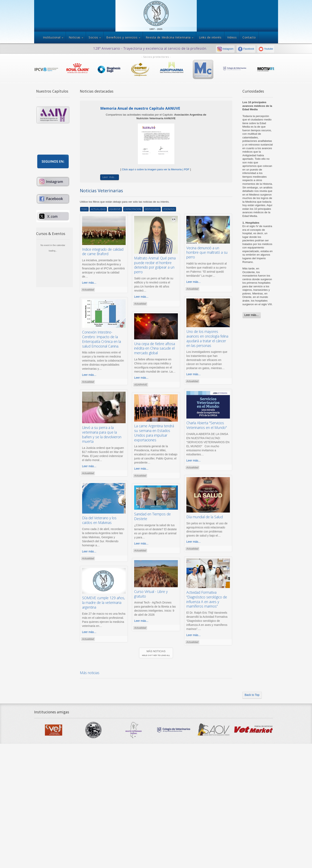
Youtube (266, 49)
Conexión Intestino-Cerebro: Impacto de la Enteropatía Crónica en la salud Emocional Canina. (102, 339)
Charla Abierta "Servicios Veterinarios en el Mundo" (207, 425)
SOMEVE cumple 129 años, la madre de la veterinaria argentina (104, 602)
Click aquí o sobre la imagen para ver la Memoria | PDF (156, 169)
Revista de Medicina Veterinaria (168, 37)
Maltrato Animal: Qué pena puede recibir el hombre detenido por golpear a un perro (155, 265)
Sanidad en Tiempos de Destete (152, 516)
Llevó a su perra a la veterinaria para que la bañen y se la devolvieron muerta (102, 434)
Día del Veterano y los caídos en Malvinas (99, 520)
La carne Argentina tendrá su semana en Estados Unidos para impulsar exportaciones (154, 433)
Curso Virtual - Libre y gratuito (151, 594)
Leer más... (252, 315)
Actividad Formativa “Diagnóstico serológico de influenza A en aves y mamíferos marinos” (207, 599)
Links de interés (210, 37)
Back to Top (252, 695)
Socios (93, 37)
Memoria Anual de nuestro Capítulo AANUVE (140, 108)
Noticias (75, 37)
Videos (232, 37)
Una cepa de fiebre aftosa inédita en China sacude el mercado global (155, 348)
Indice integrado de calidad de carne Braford (103, 252)
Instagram (225, 49)
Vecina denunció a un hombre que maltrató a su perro (207, 253)
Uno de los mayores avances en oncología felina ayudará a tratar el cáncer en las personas (207, 338)
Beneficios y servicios (122, 37)
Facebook (246, 49)
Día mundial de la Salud (205, 517)
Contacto (249, 37)
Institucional (52, 37)
